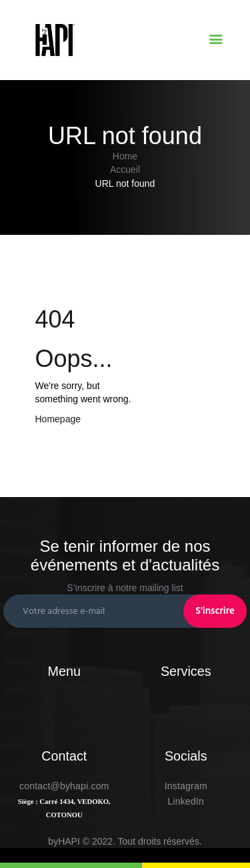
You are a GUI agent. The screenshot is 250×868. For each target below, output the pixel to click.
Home (125, 156)
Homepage (58, 419)
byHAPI (64, 841)
